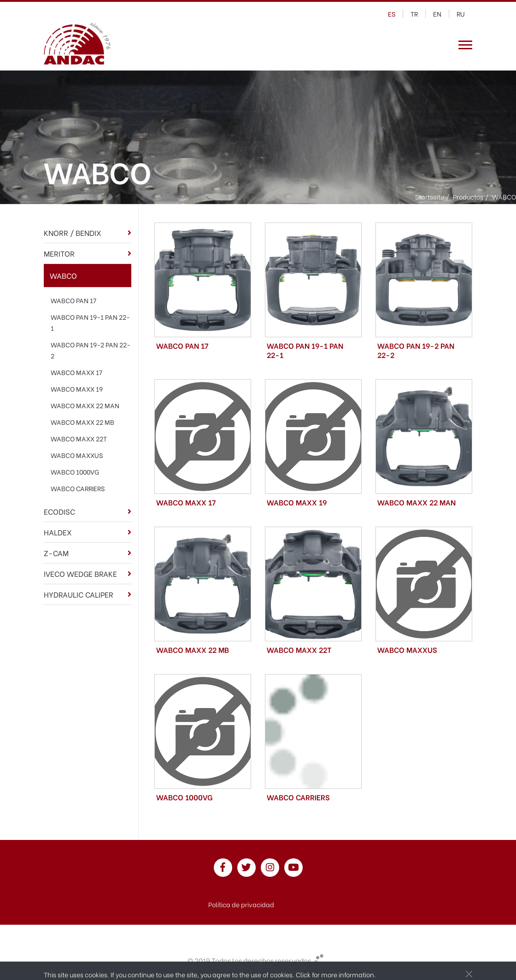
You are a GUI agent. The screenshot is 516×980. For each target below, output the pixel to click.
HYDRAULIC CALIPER (79, 594)
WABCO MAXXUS (77, 455)
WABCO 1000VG (75, 472)
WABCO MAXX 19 (77, 389)
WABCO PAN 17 (73, 300)
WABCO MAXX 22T (79, 438)
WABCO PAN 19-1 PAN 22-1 (90, 322)
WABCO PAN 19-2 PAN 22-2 (91, 350)
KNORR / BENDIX (73, 232)
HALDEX (58, 532)
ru (461, 14)
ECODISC (59, 511)
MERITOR (59, 253)
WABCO (63, 275)
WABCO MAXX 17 (76, 372)
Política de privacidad (241, 904)
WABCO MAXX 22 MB (82, 422)
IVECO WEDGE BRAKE (80, 573)
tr (414, 14)
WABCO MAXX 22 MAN (85, 405)
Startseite (430, 197)
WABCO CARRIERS (78, 488)
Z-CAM (56, 553)
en (437, 14)
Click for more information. (336, 975)
